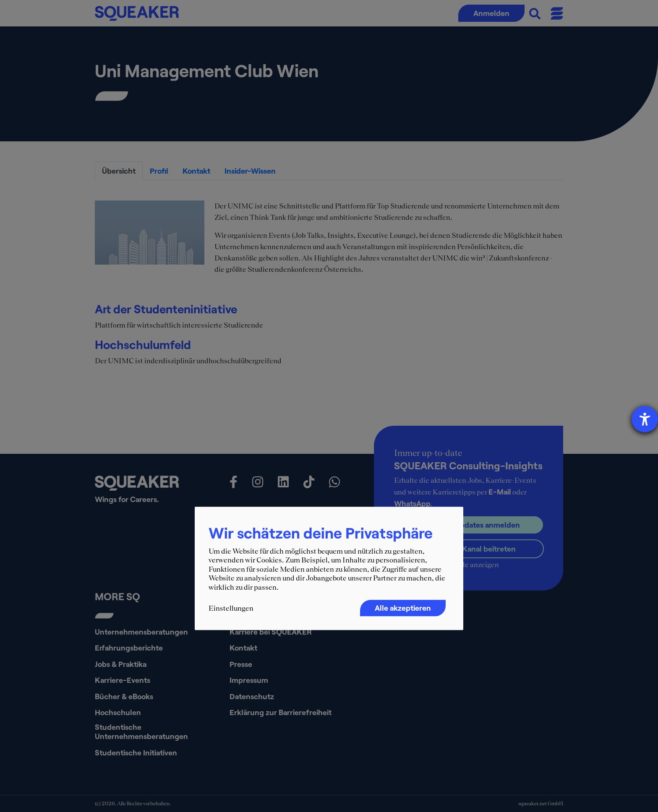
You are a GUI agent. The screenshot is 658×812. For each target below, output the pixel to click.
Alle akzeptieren (403, 608)
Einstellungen (231, 608)
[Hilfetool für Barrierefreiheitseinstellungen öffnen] (645, 419)
